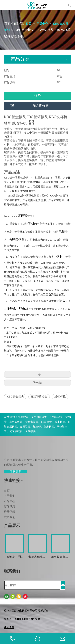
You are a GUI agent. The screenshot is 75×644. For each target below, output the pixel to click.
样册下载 (10, 512)
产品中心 (10, 501)
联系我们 (10, 517)
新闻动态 (10, 507)
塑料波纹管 (16, 422)
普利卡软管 (32, 422)
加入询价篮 (41, 106)
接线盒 (11, 309)
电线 (62, 232)
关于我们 (10, 496)
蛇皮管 (37, 427)
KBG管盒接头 (15, 397)
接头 (62, 301)
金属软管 (25, 427)
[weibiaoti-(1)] (7, 451)
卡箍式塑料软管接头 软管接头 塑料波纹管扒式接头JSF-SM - (37, 557)
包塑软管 (23, 417)
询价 (38, 96)
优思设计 (9, 627)
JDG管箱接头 (39, 397)
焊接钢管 (18, 240)
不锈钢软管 (56, 417)
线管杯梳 (60, 397)
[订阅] (63, 585)
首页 (7, 491)
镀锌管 (22, 216)
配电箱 (24, 309)
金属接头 (30, 431)
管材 (31, 224)
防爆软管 (49, 427)
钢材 (60, 257)
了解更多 (16, 472)
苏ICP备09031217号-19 (27, 619)
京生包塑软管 (39, 417)
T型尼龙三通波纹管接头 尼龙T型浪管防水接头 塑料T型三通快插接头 (14, 557)
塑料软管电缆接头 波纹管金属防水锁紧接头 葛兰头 (60, 557)
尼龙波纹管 (16, 431)
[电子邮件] (32, 585)
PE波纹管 (46, 422)
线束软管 (60, 422)
